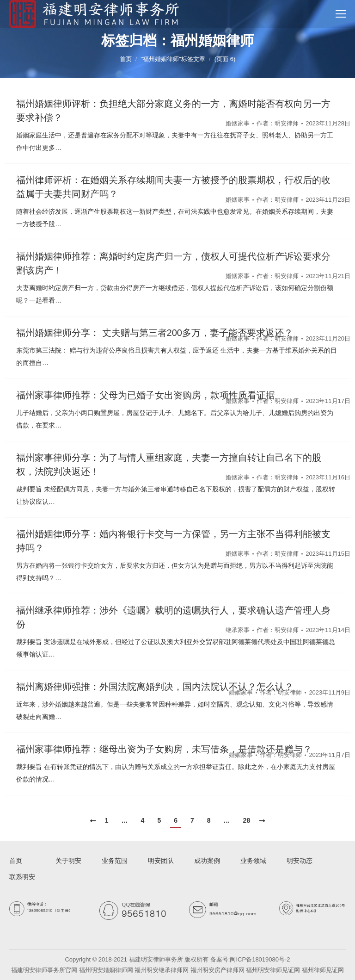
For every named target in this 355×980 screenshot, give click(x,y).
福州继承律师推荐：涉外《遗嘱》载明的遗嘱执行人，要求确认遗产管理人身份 (173, 617)
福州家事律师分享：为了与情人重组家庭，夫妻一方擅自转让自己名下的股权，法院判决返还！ (169, 465)
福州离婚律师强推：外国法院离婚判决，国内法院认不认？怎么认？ (155, 687)
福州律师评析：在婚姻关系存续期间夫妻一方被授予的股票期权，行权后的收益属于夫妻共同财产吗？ (173, 187)
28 (247, 820)
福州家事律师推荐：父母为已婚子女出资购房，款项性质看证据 (146, 395)
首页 (126, 59)
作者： (278, 123)
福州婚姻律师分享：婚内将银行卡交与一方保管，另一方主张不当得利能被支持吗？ (173, 541)
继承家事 (238, 630)
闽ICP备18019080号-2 (260, 959)
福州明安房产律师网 (217, 970)
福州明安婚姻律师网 (106, 970)
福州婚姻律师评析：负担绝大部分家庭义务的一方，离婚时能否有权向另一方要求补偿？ (173, 111)
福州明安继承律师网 (162, 970)
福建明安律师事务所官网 (44, 970)
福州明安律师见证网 (273, 970)
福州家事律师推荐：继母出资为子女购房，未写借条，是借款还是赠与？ (164, 749)
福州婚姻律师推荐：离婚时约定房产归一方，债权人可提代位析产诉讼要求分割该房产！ (173, 263)
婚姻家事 (238, 123)
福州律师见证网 (323, 970)
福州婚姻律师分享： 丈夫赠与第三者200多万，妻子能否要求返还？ (155, 333)
